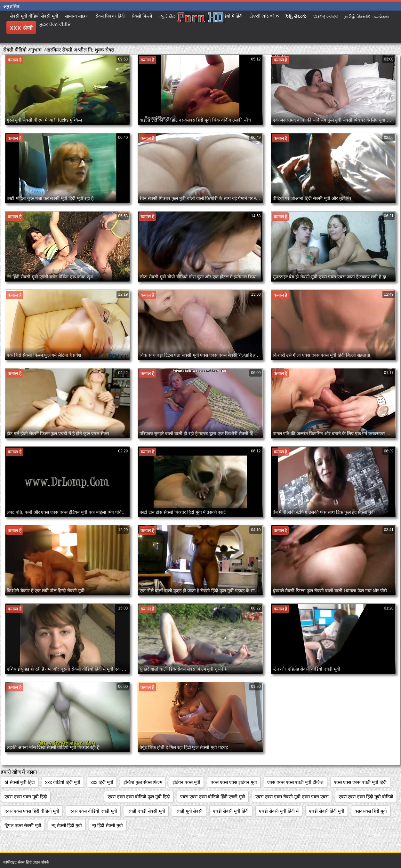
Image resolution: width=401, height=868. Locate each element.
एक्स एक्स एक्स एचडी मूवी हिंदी (360, 782)
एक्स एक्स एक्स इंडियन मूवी (234, 782)
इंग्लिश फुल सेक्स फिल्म (143, 782)
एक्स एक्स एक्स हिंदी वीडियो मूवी (32, 811)
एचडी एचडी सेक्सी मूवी (146, 811)
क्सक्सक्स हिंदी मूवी (371, 811)
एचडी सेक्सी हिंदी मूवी (327, 811)
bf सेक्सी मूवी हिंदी (20, 782)
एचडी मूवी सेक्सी (189, 811)
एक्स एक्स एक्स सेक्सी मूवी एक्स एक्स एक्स (292, 797)
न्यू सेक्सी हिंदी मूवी (67, 825)
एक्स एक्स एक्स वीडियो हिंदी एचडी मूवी (213, 797)
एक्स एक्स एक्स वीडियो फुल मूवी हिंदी (139, 797)
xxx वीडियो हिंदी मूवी (63, 782)
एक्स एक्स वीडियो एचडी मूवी (93, 811)
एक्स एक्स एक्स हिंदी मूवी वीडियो (366, 797)
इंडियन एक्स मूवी (186, 782)
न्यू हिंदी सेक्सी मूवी (108, 825)
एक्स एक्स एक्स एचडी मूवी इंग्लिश (295, 782)
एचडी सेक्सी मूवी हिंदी (231, 811)
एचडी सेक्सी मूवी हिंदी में (279, 811)
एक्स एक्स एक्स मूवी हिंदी (26, 797)
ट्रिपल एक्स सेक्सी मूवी (23, 825)
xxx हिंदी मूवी (102, 782)
